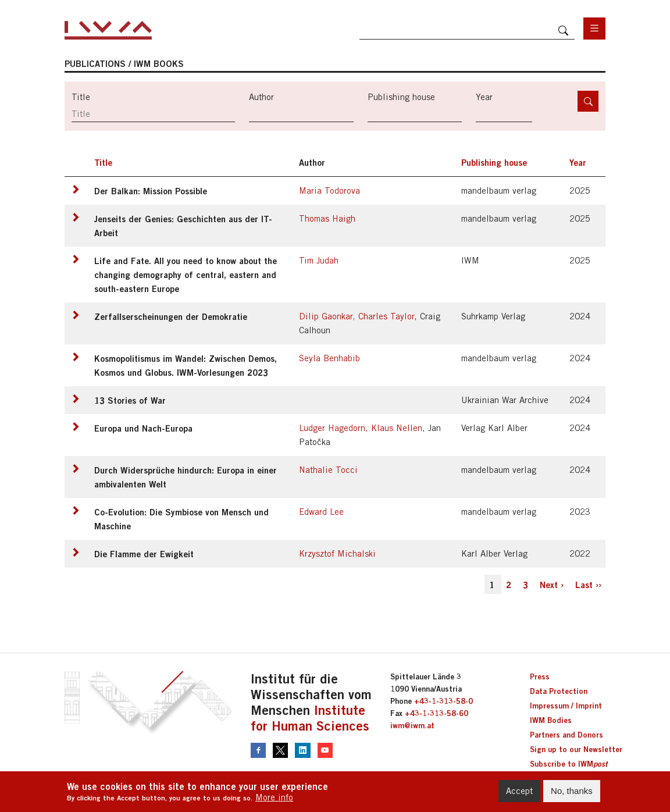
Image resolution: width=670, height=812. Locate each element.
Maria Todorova (329, 190)
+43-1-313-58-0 (443, 701)
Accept (519, 795)
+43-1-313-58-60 (436, 713)
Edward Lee (321, 512)
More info (274, 801)
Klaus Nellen (397, 428)
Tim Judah (319, 260)
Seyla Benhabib (329, 358)
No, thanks (572, 795)
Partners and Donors (566, 735)
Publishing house (401, 97)
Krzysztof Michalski (337, 553)
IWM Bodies (551, 720)
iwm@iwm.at (412, 725)
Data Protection (559, 691)
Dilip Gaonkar (326, 316)
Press (540, 676)
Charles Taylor (386, 316)
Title (81, 97)
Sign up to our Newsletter (576, 749)
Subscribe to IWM (569, 764)
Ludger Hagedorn (332, 428)
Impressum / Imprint (566, 706)
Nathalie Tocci (328, 470)
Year (484, 97)
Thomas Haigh (327, 218)
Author (261, 97)
